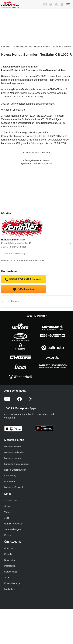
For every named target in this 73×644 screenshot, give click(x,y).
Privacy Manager (13, 583)
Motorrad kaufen (13, 446)
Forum (8, 535)
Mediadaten (10, 589)
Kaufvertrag (10, 475)
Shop (7, 506)
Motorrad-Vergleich (14, 487)
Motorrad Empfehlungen (16, 464)
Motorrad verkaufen (14, 452)
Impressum (10, 566)
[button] (62, 5)
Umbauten (10, 481)
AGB (7, 577)
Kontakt (8, 554)
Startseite (6, 47)
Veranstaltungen (13, 529)
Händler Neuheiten (22, 47)
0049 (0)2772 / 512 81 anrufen (24, 279)
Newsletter (10, 560)
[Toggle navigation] (68, 4)
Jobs (7, 518)
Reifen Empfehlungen (15, 470)
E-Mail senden (23, 289)
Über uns (9, 548)
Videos (8, 512)
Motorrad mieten (13, 458)
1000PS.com (11, 500)
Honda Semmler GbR (13, 240)
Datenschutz (11, 572)
